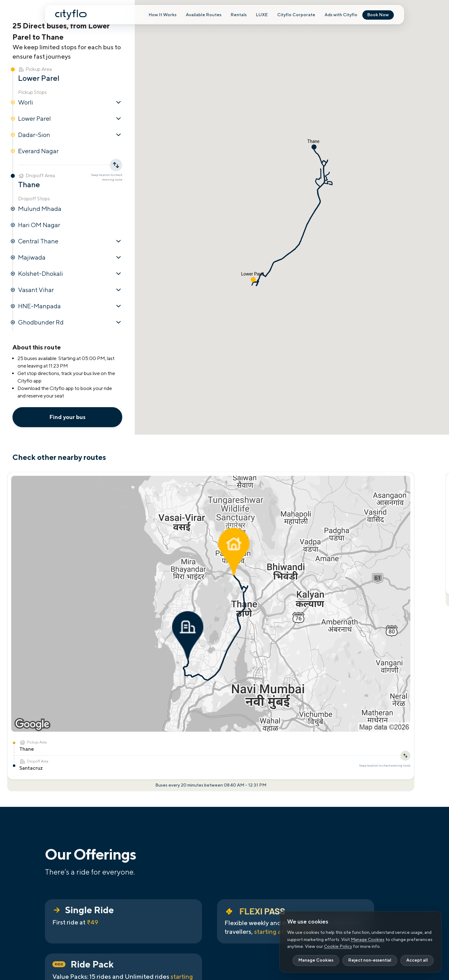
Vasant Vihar (70, 290)
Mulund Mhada (40, 209)
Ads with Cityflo (341, 15)
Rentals (239, 15)
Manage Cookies (368, 939)
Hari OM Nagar (39, 225)
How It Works (163, 15)
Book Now (378, 15)
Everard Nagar (38, 151)
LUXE (262, 15)
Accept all (417, 960)
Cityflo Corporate (296, 15)
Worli (70, 102)
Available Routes (204, 15)
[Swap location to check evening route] (95, 553)
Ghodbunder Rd (70, 322)
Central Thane (70, 241)
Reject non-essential (370, 960)
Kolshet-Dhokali (70, 274)
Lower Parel (70, 119)
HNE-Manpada (70, 306)
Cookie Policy (338, 946)
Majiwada (70, 257)
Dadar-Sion (70, 135)
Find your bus (67, 417)
